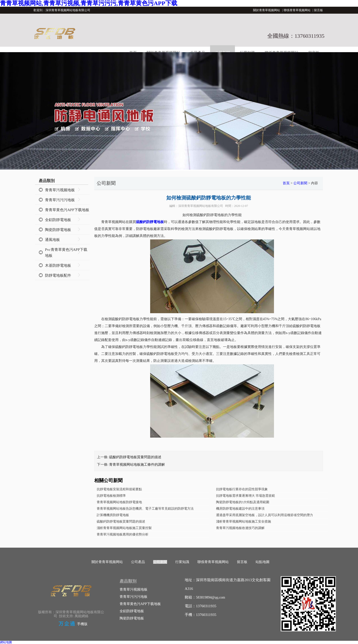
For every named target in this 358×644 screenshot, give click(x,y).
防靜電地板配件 (58, 275)
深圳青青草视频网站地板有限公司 (201, 206)
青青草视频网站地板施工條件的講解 (137, 465)
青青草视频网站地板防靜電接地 (119, 502)
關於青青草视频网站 (267, 10)
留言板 (318, 10)
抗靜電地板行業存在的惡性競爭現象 (242, 489)
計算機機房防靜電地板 (113, 515)
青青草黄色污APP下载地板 (67, 210)
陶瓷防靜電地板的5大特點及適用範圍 (243, 502)
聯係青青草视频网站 (297, 10)
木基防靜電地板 (58, 265)
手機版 (82, 624)
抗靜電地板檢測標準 (111, 496)
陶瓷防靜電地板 (58, 230)
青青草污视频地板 (60, 190)
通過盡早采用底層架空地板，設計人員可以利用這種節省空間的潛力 (265, 515)
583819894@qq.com (211, 597)
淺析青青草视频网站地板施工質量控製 (124, 528)
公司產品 (138, 562)
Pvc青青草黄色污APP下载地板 (66, 253)
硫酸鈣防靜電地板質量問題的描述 (135, 457)
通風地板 (52, 240)
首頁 (286, 183)
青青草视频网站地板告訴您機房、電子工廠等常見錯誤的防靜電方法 (145, 509)
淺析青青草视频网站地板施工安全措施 (244, 521)
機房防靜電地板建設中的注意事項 (240, 509)
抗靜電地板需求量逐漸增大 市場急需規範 (246, 496)
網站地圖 (6, 642)
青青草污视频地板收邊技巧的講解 (240, 528)
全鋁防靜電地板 (58, 220)
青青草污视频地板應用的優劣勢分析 (123, 534)
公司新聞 (300, 183)
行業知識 (182, 562)
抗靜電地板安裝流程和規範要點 (119, 489)
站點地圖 (263, 562)
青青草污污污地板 (60, 200)
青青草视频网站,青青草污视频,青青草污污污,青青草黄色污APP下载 (89, 3)
